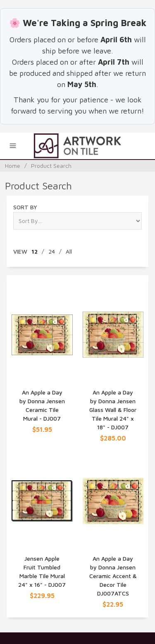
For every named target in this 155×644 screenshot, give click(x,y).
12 (35, 251)
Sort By (25, 207)
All (69, 251)
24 (52, 251)
